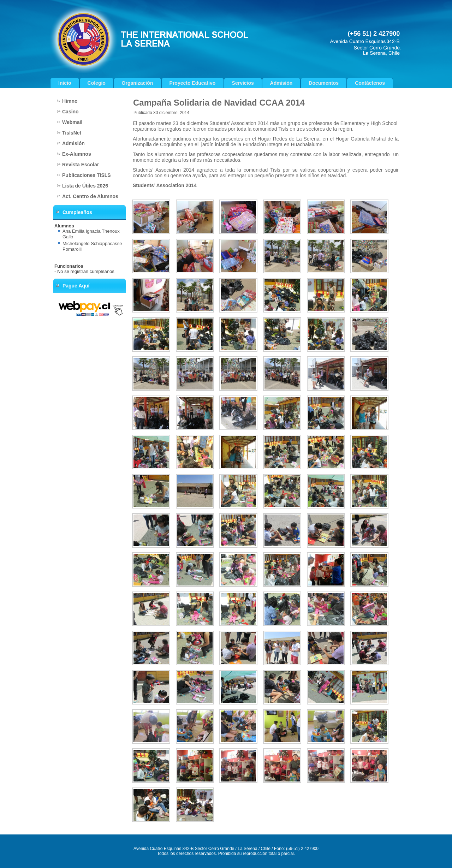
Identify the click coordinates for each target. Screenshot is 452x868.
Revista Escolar (81, 165)
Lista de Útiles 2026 (85, 186)
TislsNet (72, 133)
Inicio (65, 83)
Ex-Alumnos (77, 154)
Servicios (243, 83)
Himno (70, 101)
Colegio (97, 83)
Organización (138, 83)
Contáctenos (370, 83)
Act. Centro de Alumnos (90, 196)
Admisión (281, 83)
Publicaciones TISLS (87, 175)
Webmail (72, 122)
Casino (70, 112)
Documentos (324, 83)
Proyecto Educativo (193, 83)
